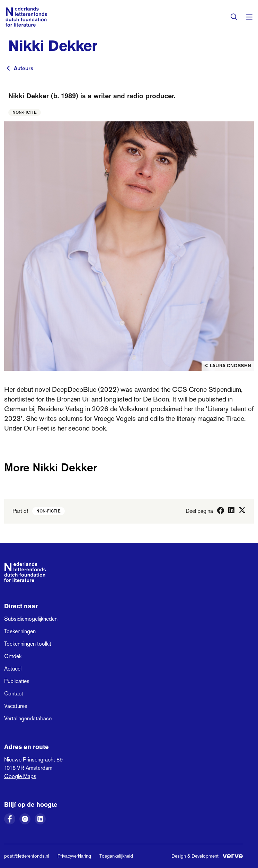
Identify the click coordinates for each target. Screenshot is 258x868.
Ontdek (13, 656)
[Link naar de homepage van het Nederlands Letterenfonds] (26, 17)
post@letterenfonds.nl (27, 856)
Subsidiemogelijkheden (31, 619)
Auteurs (24, 68)
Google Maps (20, 776)
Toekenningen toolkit (28, 644)
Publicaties (17, 681)
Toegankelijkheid (116, 856)
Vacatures (16, 706)
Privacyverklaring (74, 856)
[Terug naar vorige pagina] (8, 68)
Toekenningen (20, 631)
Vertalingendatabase (28, 718)
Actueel (13, 669)
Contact (14, 694)
